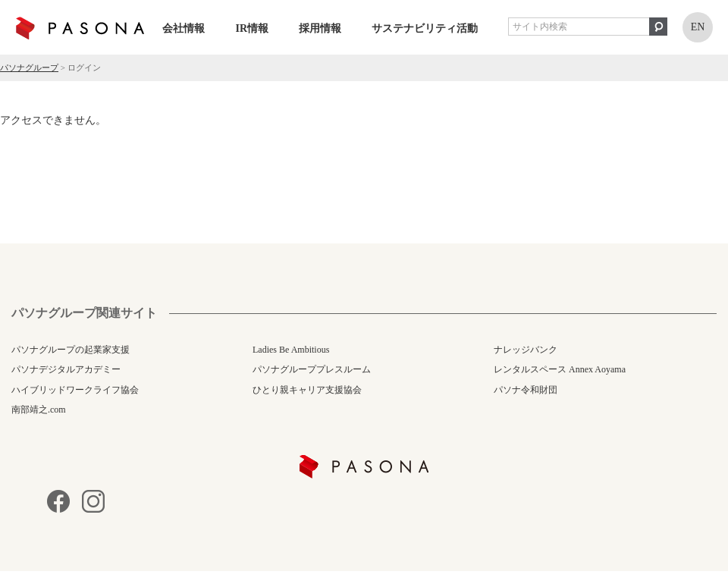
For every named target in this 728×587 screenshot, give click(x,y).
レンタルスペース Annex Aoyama (560, 369)
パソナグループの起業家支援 (71, 350)
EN (698, 27)
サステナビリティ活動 (425, 28)
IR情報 (252, 28)
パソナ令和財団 (526, 390)
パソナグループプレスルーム (312, 369)
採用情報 (320, 28)
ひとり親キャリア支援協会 (307, 390)
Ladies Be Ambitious (291, 350)
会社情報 (184, 28)
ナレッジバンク (526, 350)
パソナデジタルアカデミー (66, 369)
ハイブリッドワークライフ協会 (75, 390)
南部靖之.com (39, 410)
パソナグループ (29, 67)
